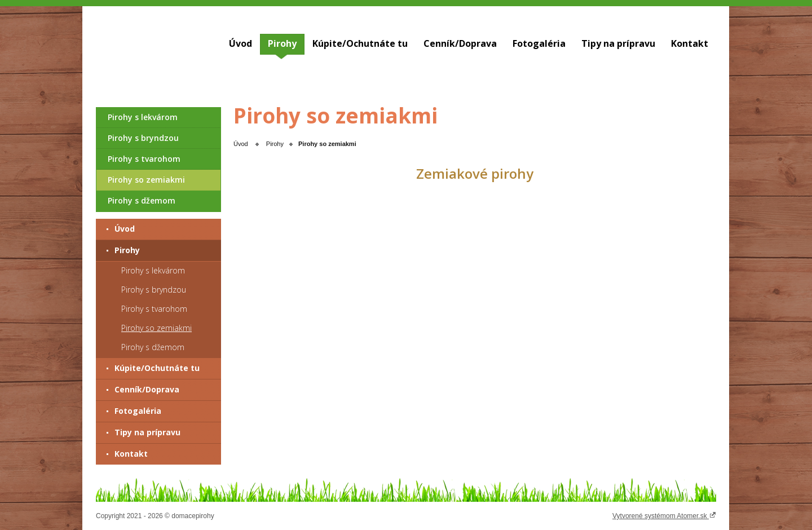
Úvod (240, 43)
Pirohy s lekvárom (143, 117)
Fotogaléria (539, 43)
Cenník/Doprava (460, 43)
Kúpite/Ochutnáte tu (360, 43)
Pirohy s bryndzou (143, 138)
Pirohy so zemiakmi (146, 180)
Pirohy (282, 43)
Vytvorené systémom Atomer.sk (664, 515)
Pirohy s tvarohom (144, 159)
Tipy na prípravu (618, 43)
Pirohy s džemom (142, 200)
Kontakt (690, 43)
